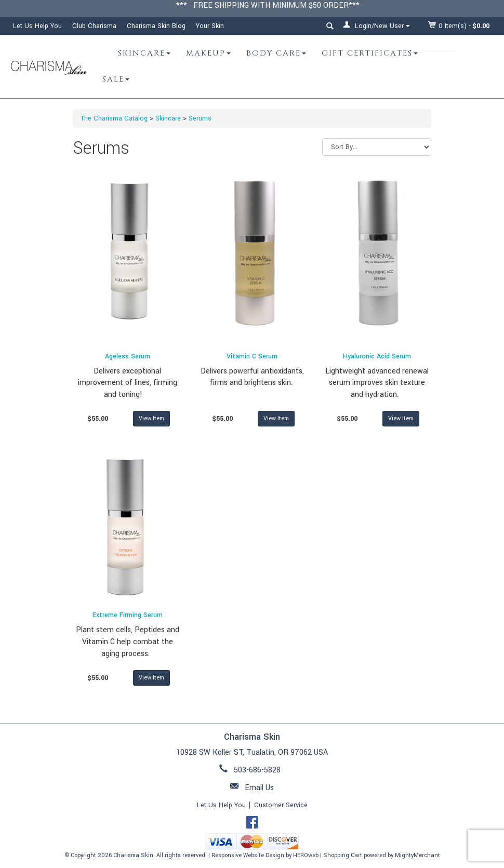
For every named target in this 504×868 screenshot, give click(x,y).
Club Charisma (94, 26)
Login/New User (376, 26)
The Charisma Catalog (114, 118)
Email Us (259, 788)
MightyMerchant (417, 855)
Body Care (276, 53)
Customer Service (281, 805)
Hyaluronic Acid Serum (377, 356)
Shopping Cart (343, 855)
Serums (200, 118)
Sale (116, 79)
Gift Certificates (370, 53)
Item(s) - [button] (459, 26)
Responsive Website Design (248, 855)
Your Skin (210, 26)
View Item (151, 418)
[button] (330, 28)
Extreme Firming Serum (128, 615)
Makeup (208, 53)
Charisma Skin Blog (156, 26)
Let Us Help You (37, 26)
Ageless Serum (128, 356)
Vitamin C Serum (252, 356)
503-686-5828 (257, 770)
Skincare (144, 53)
